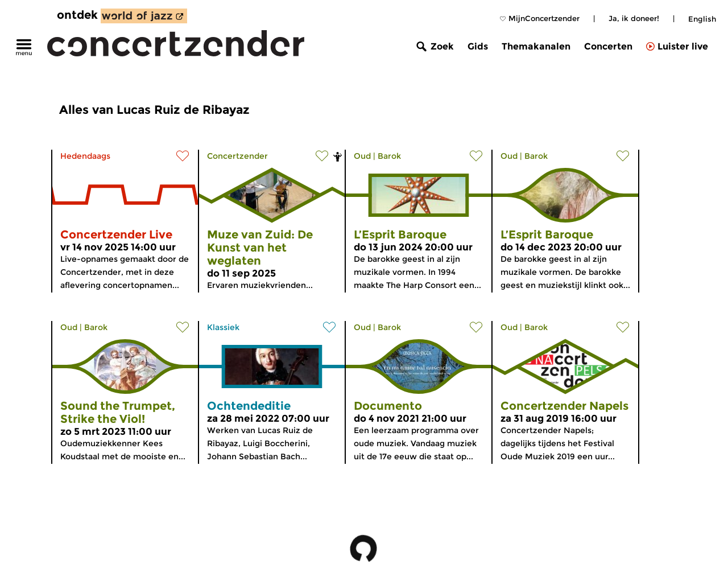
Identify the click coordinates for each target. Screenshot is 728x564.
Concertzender (237, 156)
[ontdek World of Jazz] (144, 16)
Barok (389, 156)
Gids (478, 46)
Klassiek (223, 327)
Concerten (608, 46)
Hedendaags (85, 156)
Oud (362, 156)
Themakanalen (536, 46)
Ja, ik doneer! (634, 18)
